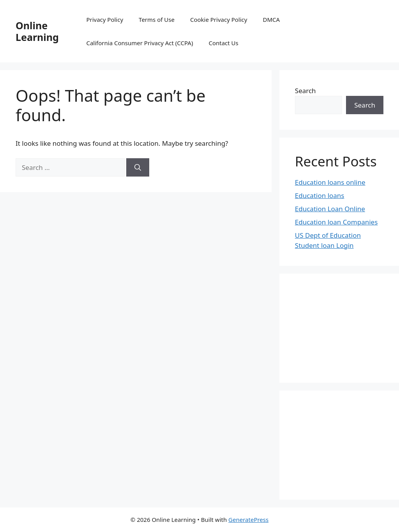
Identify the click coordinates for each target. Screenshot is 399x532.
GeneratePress (248, 520)
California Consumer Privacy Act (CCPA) (139, 43)
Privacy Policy (105, 19)
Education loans (320, 195)
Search (305, 91)
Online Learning (37, 31)
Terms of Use (157, 19)
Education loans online (330, 182)
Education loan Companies (336, 222)
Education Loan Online (330, 209)
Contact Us (223, 43)
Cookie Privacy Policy (219, 19)
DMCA (271, 19)
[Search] (138, 168)
